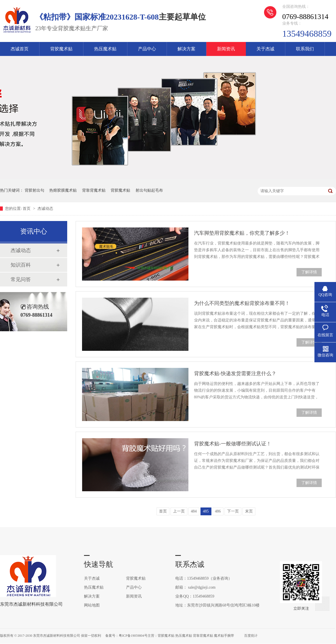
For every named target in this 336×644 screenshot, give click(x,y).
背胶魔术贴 (61, 49)
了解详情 (309, 272)
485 (206, 511)
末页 (249, 511)
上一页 (179, 511)
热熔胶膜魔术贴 (63, 190)
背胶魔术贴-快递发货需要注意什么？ (235, 373)
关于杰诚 (265, 49)
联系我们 (305, 49)
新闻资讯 (226, 49)
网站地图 (92, 605)
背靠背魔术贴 (94, 190)
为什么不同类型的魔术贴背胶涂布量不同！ (242, 303)
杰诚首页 (20, 49)
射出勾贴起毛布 (149, 190)
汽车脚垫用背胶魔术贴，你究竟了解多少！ (242, 233)
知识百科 (21, 265)
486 (218, 511)
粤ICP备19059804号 (133, 636)
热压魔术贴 (105, 49)
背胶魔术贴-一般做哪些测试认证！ (233, 444)
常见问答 (21, 279)
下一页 (233, 511)
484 (194, 511)
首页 (27, 209)
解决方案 (186, 49)
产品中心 (147, 49)
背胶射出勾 (34, 190)
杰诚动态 (45, 209)
